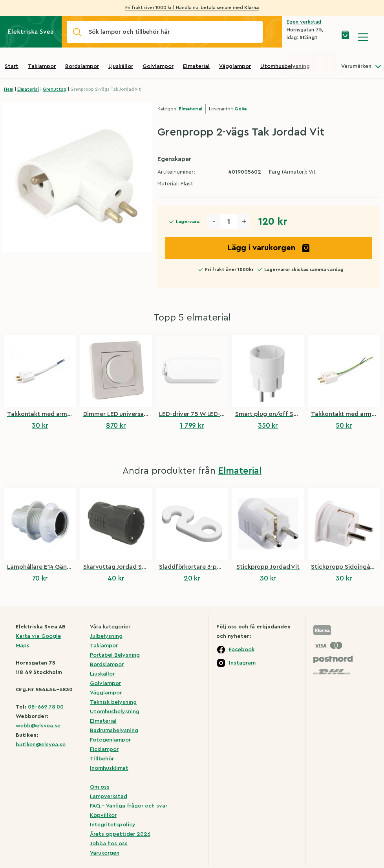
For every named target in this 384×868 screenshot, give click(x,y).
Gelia (240, 109)
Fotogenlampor (110, 740)
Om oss (100, 787)
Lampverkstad (109, 797)
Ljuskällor (121, 66)
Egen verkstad (304, 22)
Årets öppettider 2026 (120, 834)
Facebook (242, 650)
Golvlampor (158, 66)
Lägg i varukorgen (269, 248)
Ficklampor (104, 749)
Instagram (242, 663)
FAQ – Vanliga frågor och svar (129, 806)
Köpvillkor (103, 815)
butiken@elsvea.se (41, 745)
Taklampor (42, 66)
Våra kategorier (110, 627)
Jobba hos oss (109, 844)
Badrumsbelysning (114, 731)
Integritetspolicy (113, 825)
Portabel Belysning (115, 655)
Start (12, 66)
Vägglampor (235, 66)
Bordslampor (82, 66)
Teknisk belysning (113, 702)
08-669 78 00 (46, 707)
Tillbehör (102, 759)
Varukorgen (105, 853)
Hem (9, 89)
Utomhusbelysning (285, 66)
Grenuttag (55, 89)
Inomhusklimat (109, 768)
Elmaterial (196, 66)
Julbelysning (106, 636)
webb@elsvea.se (38, 726)
